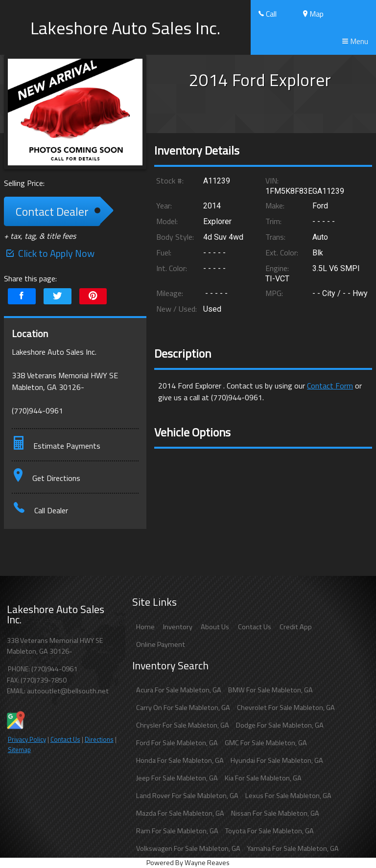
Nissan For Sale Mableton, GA (275, 813)
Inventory (178, 627)
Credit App (296, 627)
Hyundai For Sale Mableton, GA (277, 760)
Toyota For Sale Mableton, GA (270, 831)
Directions (99, 739)
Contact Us (65, 739)
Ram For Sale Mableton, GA (177, 831)
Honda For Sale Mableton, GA (180, 760)
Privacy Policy (27, 739)
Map (313, 14)
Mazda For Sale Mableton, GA (180, 813)
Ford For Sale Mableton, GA (177, 743)
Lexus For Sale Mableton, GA (288, 796)
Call (268, 14)
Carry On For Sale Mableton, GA (183, 708)
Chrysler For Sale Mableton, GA (183, 725)
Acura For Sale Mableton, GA (179, 690)
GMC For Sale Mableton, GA (266, 743)
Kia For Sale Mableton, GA (263, 778)
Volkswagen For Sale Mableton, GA (188, 848)
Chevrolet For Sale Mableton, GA (286, 708)
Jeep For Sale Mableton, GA (177, 778)
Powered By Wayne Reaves (188, 863)
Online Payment (161, 644)
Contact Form (330, 386)
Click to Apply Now (49, 253)
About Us (215, 627)
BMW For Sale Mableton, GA (270, 690)
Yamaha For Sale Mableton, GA (293, 848)
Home (145, 627)
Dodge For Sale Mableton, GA (280, 725)
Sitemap (19, 750)
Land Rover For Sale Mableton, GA (187, 796)
